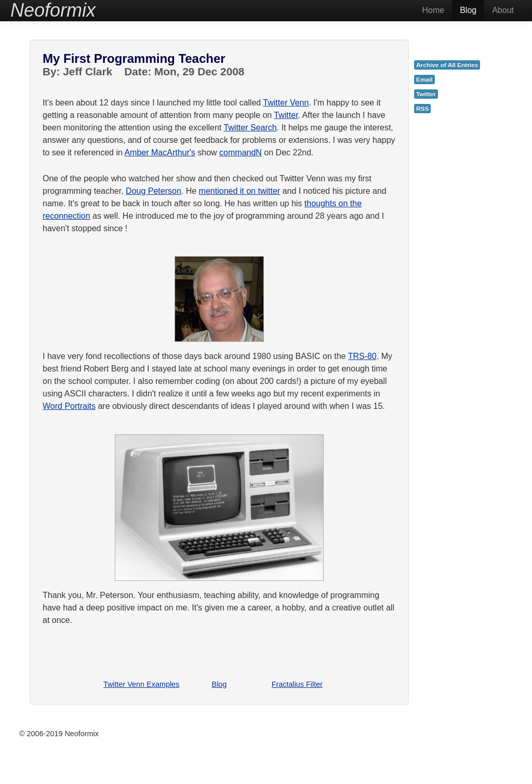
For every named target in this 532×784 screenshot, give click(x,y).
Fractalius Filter (297, 684)
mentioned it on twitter (240, 191)
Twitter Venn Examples (141, 684)
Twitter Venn (286, 103)
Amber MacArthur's (159, 152)
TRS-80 (362, 356)
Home (433, 10)
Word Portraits (69, 406)
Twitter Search (250, 128)
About (503, 10)
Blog (468, 10)
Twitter (286, 115)
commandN (241, 152)
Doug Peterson (154, 191)
